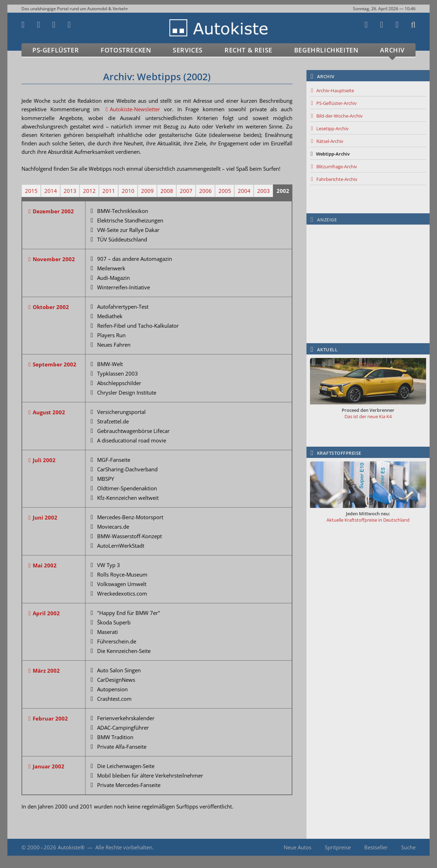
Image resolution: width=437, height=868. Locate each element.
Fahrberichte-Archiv (337, 179)
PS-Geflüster (56, 50)
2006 (205, 191)
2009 (147, 191)
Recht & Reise (248, 50)
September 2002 (55, 364)
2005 (225, 191)
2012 (89, 191)
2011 (109, 191)
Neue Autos (297, 847)
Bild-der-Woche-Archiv (340, 116)
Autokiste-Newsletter (135, 109)
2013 (70, 191)
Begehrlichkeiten (326, 50)
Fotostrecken (126, 50)
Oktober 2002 (51, 307)
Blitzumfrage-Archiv (337, 166)
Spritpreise (338, 847)
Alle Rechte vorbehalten (124, 847)
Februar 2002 (50, 718)
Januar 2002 (49, 766)
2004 (244, 191)
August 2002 (49, 412)
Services (188, 50)
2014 (51, 191)
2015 (31, 191)
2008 (167, 191)
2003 (264, 191)
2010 (128, 191)
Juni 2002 (45, 517)
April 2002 (46, 613)
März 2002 (46, 671)
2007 (186, 191)
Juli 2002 (44, 460)
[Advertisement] (368, 272)
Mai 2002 (45, 565)
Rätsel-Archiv (330, 141)
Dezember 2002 (53, 211)
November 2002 (54, 259)
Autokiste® (71, 847)
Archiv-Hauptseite (335, 90)
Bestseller (376, 847)
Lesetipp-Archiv (332, 128)
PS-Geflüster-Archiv (337, 103)
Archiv (392, 50)
